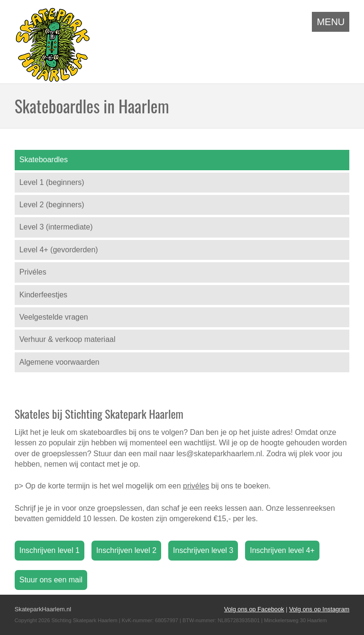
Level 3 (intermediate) (56, 227)
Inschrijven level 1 (50, 550)
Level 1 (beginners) (52, 182)
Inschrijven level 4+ (282, 550)
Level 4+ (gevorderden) (59, 250)
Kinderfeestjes (43, 295)
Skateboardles (44, 160)
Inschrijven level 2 (126, 550)
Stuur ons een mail (51, 580)
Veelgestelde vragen (54, 317)
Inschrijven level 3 (203, 550)
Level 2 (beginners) (52, 205)
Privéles (33, 272)
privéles (196, 486)
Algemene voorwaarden (59, 362)
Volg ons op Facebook (254, 609)
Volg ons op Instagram (319, 609)
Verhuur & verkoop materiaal (68, 339)
